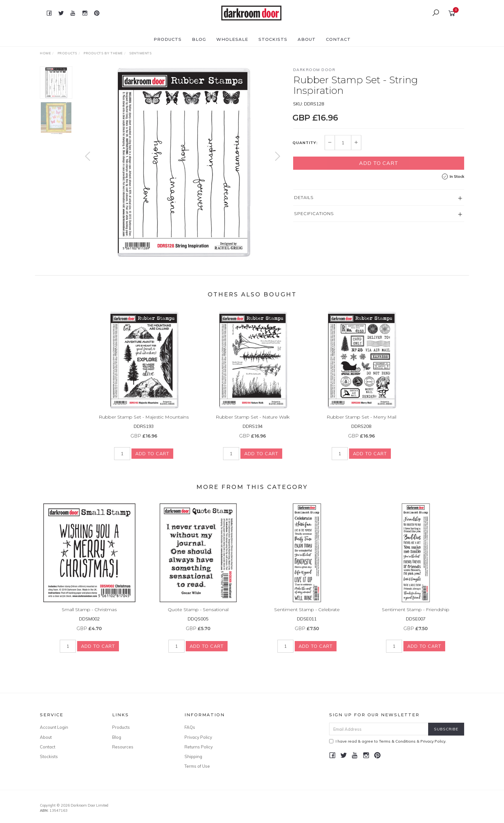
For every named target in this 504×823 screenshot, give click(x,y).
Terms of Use (197, 766)
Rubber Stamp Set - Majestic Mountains (144, 423)
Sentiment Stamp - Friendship (416, 616)
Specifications (314, 213)
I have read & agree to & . (388, 741)
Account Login (54, 727)
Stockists (273, 39)
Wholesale (232, 39)
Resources (123, 747)
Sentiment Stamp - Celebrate (307, 616)
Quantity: (305, 143)
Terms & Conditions (397, 741)
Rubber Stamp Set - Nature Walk (253, 423)
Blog (199, 39)
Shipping (193, 756)
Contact (338, 39)
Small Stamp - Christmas (89, 616)
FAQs (190, 727)
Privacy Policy (198, 737)
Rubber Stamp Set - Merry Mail (361, 423)
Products (168, 39)
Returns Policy (199, 747)
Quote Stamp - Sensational (198, 616)
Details (304, 197)
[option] (183, 163)
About (307, 39)
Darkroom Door (314, 70)
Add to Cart (379, 163)
